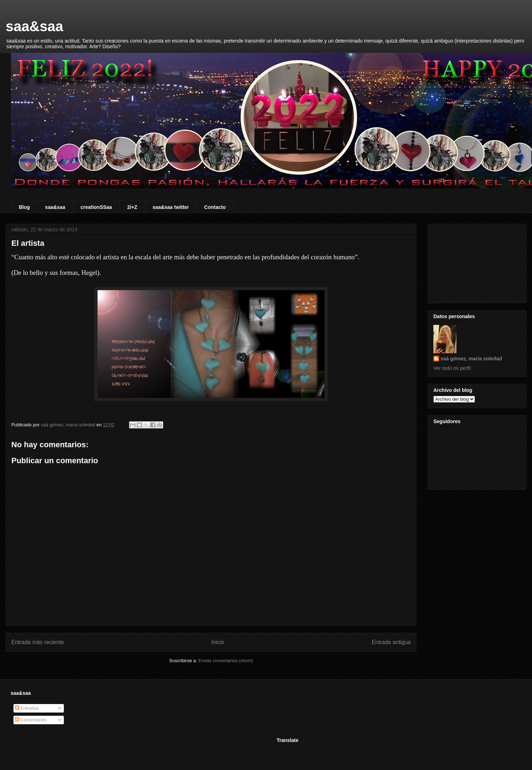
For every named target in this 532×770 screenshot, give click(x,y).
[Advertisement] (477, 262)
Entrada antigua (391, 642)
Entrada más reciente (38, 642)
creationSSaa (96, 207)
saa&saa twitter (171, 207)
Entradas (27, 708)
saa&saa (34, 26)
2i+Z (132, 207)
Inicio (218, 642)
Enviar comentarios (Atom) (226, 661)
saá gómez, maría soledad (471, 359)
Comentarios (31, 720)
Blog (24, 207)
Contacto (215, 207)
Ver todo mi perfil (452, 368)
